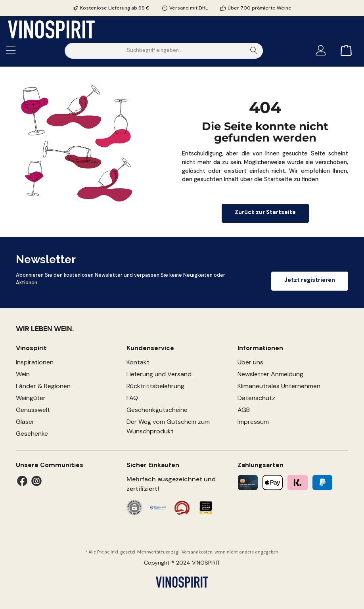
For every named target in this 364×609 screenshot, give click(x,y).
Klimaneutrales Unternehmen (279, 386)
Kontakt (138, 362)
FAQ (132, 398)
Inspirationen (35, 362)
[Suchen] (254, 51)
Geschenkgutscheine (157, 410)
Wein (23, 374)
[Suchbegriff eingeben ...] (155, 51)
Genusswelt (33, 410)
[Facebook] (22, 481)
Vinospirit (31, 348)
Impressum (253, 422)
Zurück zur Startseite (265, 212)
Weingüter (31, 398)
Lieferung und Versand (159, 374)
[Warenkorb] (344, 51)
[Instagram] (36, 481)
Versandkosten (197, 552)
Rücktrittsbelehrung (155, 386)
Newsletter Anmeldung (270, 374)
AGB (244, 410)
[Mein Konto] (321, 51)
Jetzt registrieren (310, 280)
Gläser (25, 422)
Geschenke (32, 434)
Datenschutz (256, 398)
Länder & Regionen (43, 386)
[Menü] (11, 51)
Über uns (250, 362)
